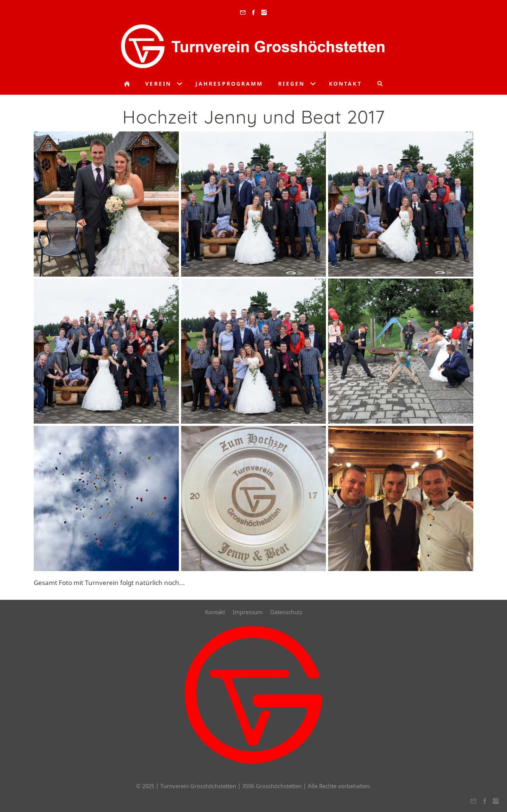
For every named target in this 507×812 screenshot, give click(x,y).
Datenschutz (286, 612)
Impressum (248, 612)
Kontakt (215, 612)
